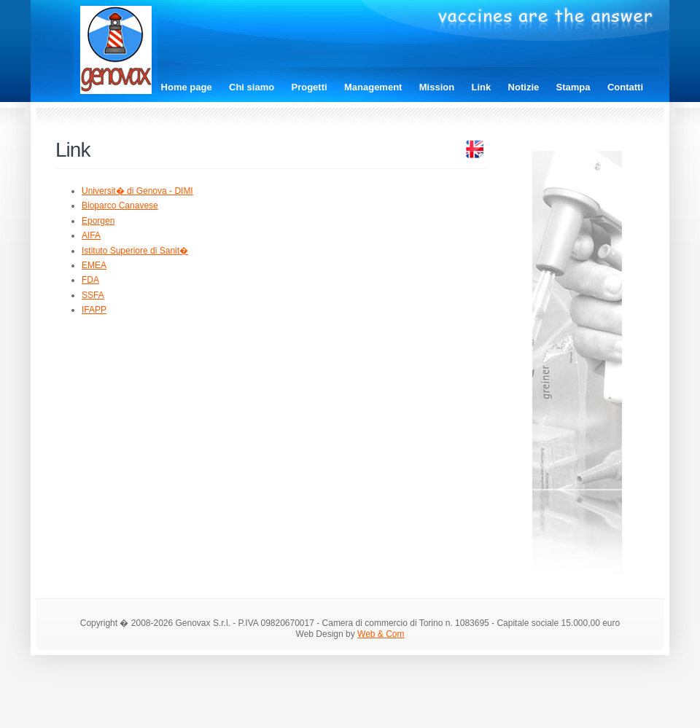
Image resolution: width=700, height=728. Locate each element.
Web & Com (381, 634)
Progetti (310, 87)
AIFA (91, 235)
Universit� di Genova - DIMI (137, 191)
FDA (90, 280)
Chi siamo (252, 87)
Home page (187, 87)
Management (373, 87)
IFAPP (94, 310)
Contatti (625, 87)
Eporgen (98, 221)
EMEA (94, 265)
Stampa (573, 87)
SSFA (93, 295)
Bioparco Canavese (120, 206)
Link (482, 87)
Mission (437, 87)
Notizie (524, 87)
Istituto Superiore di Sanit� (135, 251)
